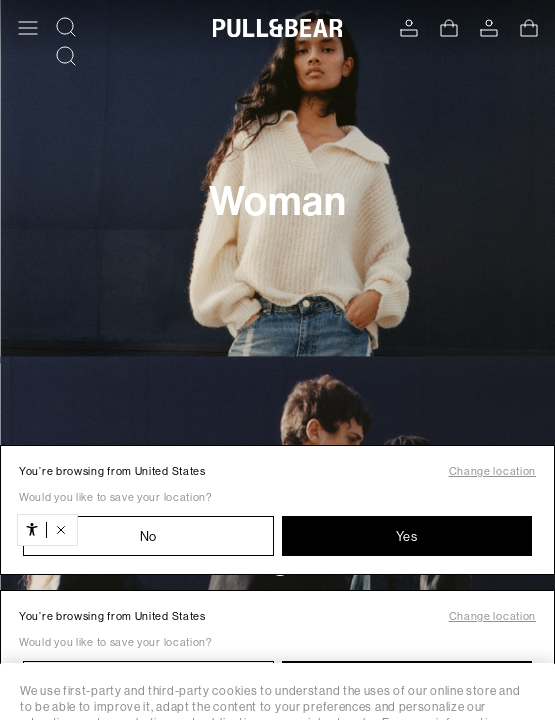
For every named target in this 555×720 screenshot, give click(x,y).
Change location (493, 471)
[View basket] (449, 28)
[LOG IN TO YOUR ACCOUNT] (409, 28)
